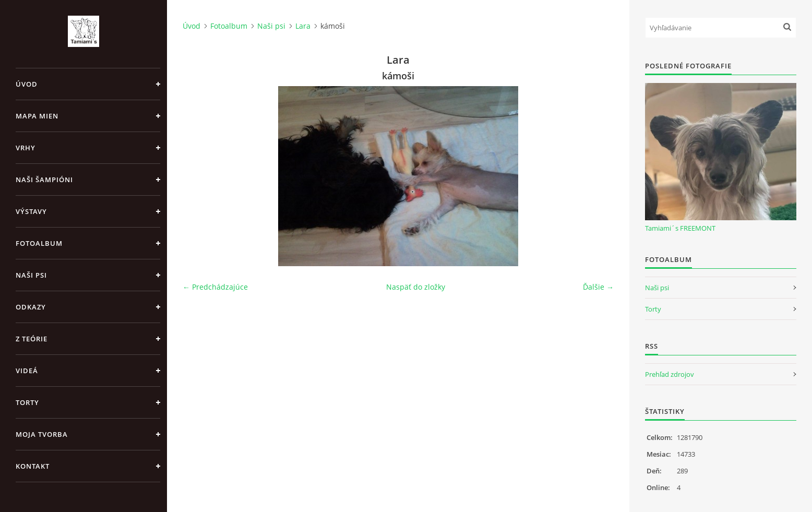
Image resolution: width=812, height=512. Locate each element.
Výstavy (31, 211)
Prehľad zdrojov (670, 374)
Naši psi (31, 275)
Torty (27, 402)
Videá (27, 371)
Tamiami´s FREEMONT (680, 228)
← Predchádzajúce (215, 287)
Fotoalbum (39, 243)
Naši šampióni (44, 180)
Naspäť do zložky (416, 287)
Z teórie (32, 339)
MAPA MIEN (37, 116)
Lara (303, 26)
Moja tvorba (42, 434)
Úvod (27, 84)
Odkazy (31, 307)
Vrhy (26, 148)
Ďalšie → (598, 287)
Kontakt (33, 466)
